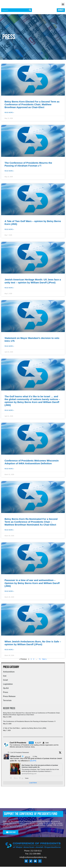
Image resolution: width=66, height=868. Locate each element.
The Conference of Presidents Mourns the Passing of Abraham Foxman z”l (29, 723)
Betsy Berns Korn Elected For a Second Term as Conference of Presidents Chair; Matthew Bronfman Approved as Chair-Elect (32, 106)
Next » (45, 660)
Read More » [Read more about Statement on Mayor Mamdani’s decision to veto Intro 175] (9, 347)
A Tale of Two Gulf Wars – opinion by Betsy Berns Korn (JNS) (25, 729)
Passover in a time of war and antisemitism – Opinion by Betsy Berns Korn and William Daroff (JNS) (32, 584)
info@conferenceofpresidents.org (33, 858)
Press (6, 694)
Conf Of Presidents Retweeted (20, 754)
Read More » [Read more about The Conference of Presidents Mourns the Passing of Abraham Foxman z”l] (9, 172)
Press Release (9, 698)
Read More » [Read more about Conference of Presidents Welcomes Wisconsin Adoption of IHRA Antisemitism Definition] (9, 470)
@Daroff (27, 758)
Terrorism (7, 702)
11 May (35, 758)
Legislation (8, 685)
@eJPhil (33, 762)
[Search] (30, 11)
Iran (5, 677)
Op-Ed (6, 689)
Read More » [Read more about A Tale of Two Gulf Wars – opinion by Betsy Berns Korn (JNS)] (9, 231)
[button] (63, 5)
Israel (5, 681)
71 (40, 660)
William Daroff (16, 758)
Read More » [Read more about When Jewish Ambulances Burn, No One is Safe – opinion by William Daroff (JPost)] (9, 651)
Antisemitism (9, 673)
